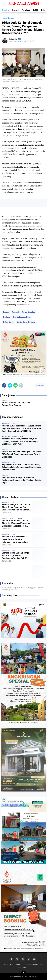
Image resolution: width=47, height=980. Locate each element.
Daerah (6, 312)
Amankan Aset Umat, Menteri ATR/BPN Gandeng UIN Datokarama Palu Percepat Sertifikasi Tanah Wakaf (20, 441)
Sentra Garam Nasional (26, 322)
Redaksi (19, 965)
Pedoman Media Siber (34, 965)
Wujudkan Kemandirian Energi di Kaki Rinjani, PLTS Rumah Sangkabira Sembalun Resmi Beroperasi (22, 454)
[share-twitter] (10, 385)
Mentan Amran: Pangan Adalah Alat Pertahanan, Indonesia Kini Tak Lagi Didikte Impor (21, 480)
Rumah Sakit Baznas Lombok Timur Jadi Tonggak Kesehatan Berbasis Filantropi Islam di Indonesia (16, 523)
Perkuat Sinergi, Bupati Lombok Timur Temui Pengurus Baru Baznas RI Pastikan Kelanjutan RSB (16, 507)
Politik (36, 10)
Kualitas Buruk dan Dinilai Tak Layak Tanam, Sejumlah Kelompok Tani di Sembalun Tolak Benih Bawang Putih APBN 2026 (22, 428)
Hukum (44, 10)
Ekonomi (15, 10)
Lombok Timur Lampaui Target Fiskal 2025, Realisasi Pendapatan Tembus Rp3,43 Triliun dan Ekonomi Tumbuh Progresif (16, 556)
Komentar (40, 385)
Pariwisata (26, 10)
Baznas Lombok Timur (13, 518)
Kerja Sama (23, 967)
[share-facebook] (4, 385)
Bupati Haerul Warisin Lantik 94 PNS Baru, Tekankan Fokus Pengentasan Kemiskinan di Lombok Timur (22, 467)
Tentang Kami (9, 965)
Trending (6, 10)
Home (4, 18)
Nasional (7, 317)
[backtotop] (24, 973)
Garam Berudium (29, 312)
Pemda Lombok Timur (22, 317)
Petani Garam (9, 322)
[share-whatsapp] (15, 385)
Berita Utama (9, 502)
